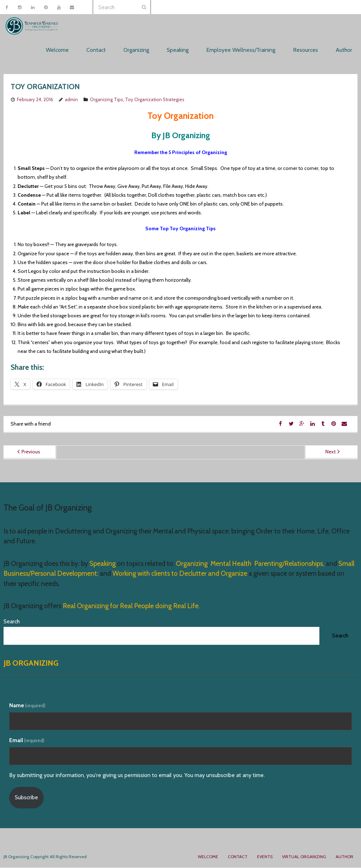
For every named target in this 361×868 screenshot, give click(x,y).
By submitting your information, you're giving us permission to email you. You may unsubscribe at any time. (137, 775)
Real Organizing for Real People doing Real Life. (131, 607)
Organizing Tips (106, 100)
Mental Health (231, 564)
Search (12, 622)
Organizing (192, 564)
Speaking (103, 564)
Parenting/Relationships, (289, 564)
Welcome (208, 857)
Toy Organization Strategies (155, 100)
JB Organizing (31, 663)
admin (71, 100)
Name (27, 706)
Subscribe (26, 798)
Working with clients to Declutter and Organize (180, 574)
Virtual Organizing (304, 857)
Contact (238, 857)
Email (27, 741)
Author (344, 857)
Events (265, 857)
